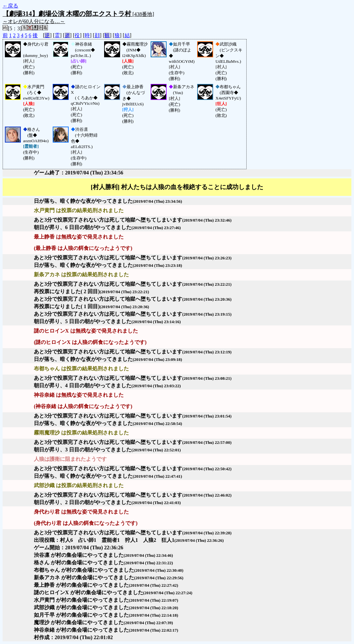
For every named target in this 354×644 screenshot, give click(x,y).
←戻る (10, 6)
